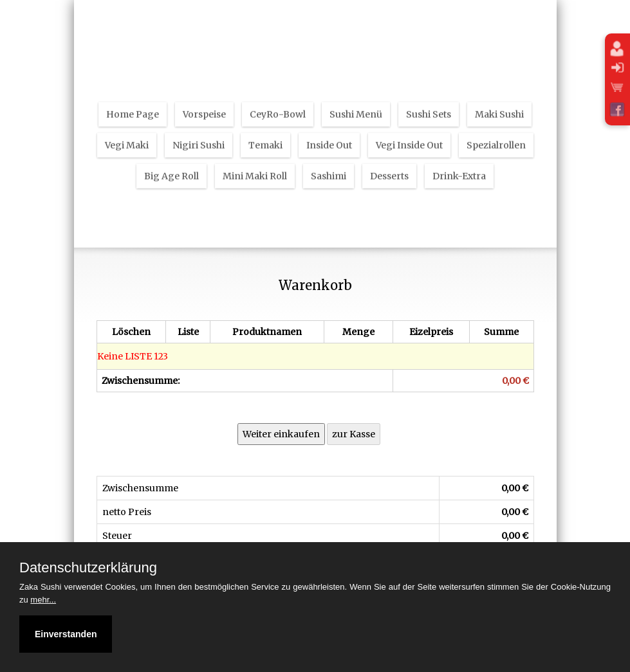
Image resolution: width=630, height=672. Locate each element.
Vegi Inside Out (409, 138)
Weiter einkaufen (281, 434)
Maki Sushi (499, 107)
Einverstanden (66, 634)
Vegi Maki (127, 138)
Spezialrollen (496, 138)
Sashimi (329, 168)
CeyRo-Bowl (278, 107)
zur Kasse (354, 434)
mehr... (43, 600)
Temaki (265, 138)
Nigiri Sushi (199, 138)
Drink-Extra (459, 168)
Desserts (389, 168)
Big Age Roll (171, 168)
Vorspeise (204, 107)
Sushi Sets (429, 107)
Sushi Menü (356, 107)
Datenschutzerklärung (88, 568)
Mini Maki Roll (255, 168)
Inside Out (329, 138)
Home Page (133, 107)
